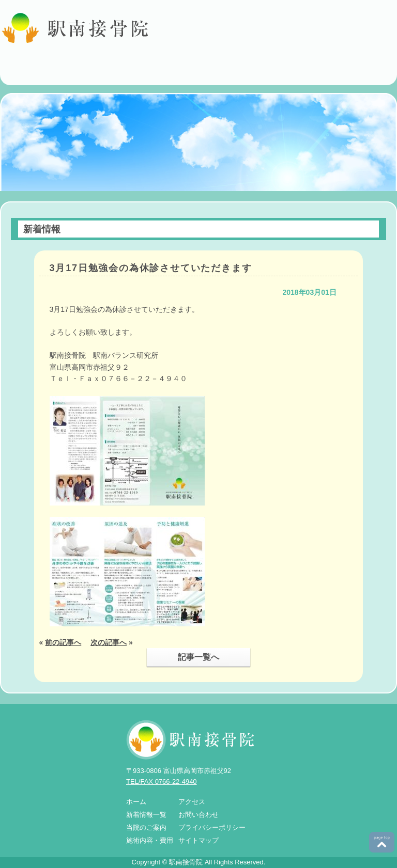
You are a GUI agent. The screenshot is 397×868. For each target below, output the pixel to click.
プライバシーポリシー (212, 827)
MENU (385, 75)
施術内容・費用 (150, 840)
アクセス (192, 802)
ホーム (136, 802)
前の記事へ (63, 642)
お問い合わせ (198, 815)
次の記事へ (109, 642)
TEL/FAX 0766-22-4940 (162, 782)
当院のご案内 (146, 827)
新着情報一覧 (146, 815)
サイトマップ (198, 840)
